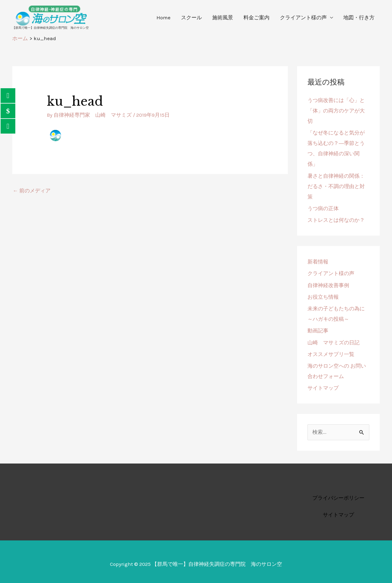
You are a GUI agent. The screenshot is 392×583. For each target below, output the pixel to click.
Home (164, 17)
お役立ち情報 (323, 297)
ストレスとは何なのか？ (337, 220)
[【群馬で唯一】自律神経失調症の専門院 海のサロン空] (51, 15)
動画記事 (318, 331)
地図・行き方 (359, 17)
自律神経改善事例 (328, 285)
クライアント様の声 (303, 17)
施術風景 (223, 17)
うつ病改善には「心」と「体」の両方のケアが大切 (336, 111)
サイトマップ (323, 388)
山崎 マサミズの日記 (334, 343)
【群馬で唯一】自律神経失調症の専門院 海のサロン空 (51, 28)
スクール (191, 17)
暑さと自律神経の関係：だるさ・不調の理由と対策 (336, 186)
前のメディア (32, 191)
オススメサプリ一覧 (331, 354)
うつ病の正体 (323, 208)
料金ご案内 (256, 17)
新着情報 (318, 262)
